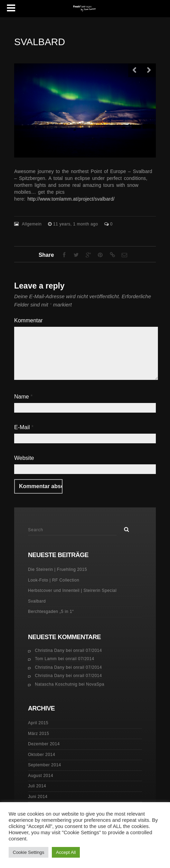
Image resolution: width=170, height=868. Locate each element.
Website (24, 458)
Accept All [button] (66, 852)
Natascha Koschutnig (56, 684)
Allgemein (32, 224)
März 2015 (39, 734)
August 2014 (41, 776)
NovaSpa (95, 684)
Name (23, 397)
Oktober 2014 (42, 755)
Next (149, 70)
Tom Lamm (46, 659)
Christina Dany (50, 650)
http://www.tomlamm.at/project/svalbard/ (71, 199)
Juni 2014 (38, 797)
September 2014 (45, 765)
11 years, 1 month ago (76, 224)
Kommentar (29, 320)
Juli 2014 (37, 786)
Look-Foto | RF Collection (54, 580)
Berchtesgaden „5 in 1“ (51, 612)
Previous (135, 70)
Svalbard (37, 601)
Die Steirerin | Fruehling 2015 (58, 569)
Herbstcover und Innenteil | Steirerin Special (72, 591)
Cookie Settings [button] (29, 852)
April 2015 (38, 723)
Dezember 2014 (44, 744)
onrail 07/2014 (88, 650)
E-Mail (24, 427)
